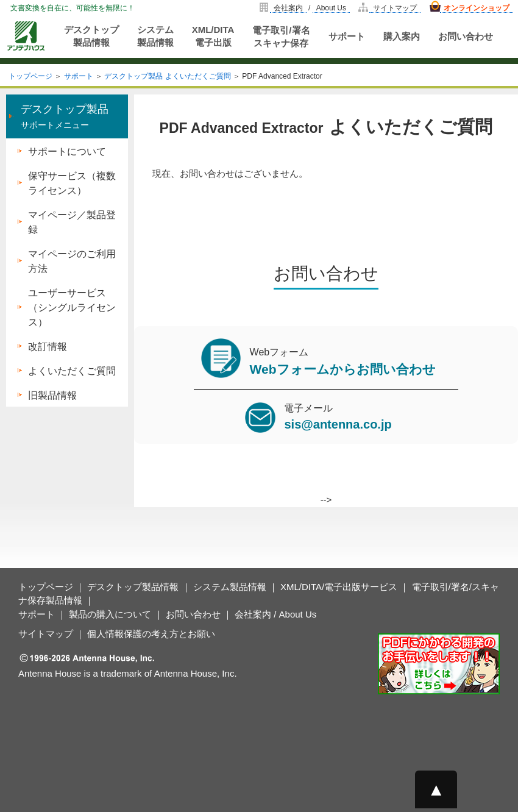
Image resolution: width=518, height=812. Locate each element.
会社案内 (288, 8)
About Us (331, 8)
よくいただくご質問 (72, 371)
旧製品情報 (52, 395)
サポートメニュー (65, 117)
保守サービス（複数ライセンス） (72, 183)
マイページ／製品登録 (72, 222)
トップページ (30, 76)
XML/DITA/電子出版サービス (339, 587)
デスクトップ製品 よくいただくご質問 (167, 76)
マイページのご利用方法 (72, 261)
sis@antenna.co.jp (338, 424)
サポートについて (67, 151)
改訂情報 (48, 347)
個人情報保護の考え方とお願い (151, 634)
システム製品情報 (155, 36)
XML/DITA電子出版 (213, 36)
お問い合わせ (466, 36)
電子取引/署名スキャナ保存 (281, 37)
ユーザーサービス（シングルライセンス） (72, 308)
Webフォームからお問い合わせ (343, 369)
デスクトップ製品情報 (91, 36)
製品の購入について (110, 614)
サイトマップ (395, 8)
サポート (347, 36)
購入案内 (402, 36)
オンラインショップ (477, 8)
